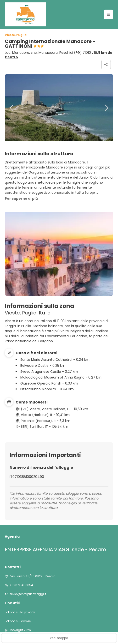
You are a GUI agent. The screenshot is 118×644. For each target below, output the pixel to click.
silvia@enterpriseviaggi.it (28, 594)
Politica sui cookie (18, 621)
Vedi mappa (59, 638)
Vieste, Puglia (16, 35)
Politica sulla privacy (20, 612)
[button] (12, 108)
